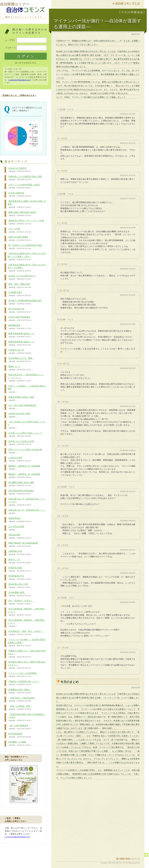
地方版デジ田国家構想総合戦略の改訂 (25, 302)
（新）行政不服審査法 (20, 727)
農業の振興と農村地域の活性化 (22, 214)
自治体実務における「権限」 (21, 360)
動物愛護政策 (20, 327)
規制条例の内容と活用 (20, 586)
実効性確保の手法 (20, 578)
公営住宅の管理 (20, 459)
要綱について (20, 368)
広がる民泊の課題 (16, 528)
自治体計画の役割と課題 (19, 415)
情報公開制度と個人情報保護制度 (23, 545)
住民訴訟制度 (20, 536)
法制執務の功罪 (20, 553)
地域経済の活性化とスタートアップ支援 (26, 222)
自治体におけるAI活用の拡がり (22, 277)
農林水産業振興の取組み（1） (21, 343)
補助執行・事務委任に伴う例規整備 (24, 468)
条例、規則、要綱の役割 (20, 286)
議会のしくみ (20, 561)
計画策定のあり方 (20, 352)
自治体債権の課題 (20, 594)
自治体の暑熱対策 (20, 195)
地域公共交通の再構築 (20, 239)
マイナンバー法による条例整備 (23, 675)
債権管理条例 (20, 520)
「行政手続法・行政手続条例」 (22, 700)
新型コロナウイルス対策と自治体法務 (25, 451)
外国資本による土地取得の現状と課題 (25, 178)
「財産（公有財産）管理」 (20, 708)
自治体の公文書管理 (20, 170)
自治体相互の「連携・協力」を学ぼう (26, 633)
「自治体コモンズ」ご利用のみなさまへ (19, 95)
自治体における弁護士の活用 (21, 443)
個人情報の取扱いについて (128, 859)
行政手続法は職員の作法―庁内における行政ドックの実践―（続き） (27, 257)
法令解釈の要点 (20, 294)
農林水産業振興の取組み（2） (21, 335)
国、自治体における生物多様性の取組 (25, 247)
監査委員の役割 (20, 569)
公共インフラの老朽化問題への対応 (24, 186)
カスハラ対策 (20, 230)
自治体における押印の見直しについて (25, 435)
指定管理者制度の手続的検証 (21, 492)
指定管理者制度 (20, 735)
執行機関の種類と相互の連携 (21, 484)
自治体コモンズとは (128, 4)
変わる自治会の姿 (20, 310)
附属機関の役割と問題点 (20, 691)
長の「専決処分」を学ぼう (21, 602)
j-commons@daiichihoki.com (19, 80)
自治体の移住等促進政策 (20, 319)
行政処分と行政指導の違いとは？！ (24, 683)
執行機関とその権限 (20, 744)
